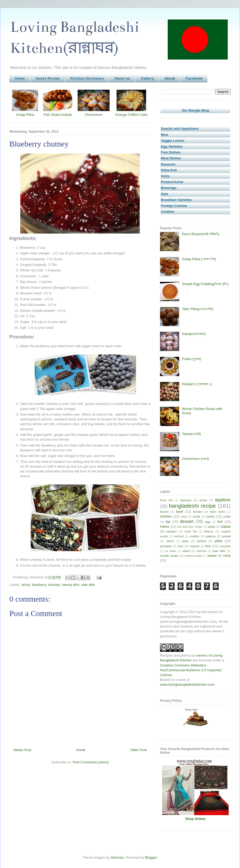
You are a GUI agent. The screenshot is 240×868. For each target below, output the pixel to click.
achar (26, 585)
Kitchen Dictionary (87, 78)
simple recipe (169, 556)
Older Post (139, 750)
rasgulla (194, 546)
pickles (202, 541)
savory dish (71, 585)
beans (164, 512)
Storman (117, 857)
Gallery (147, 78)
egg (207, 522)
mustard (179, 536)
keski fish (191, 532)
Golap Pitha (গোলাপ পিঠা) (199, 259)
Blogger (151, 857)
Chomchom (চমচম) (195, 459)
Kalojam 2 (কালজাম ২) (197, 384)
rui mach (170, 551)
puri (181, 546)
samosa (201, 551)
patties (170, 541)
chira (184, 517)
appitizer (223, 500)
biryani (198, 512)
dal (168, 522)
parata (226, 536)
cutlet (227, 516)
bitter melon (218, 512)
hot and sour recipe (190, 527)
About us (122, 78)
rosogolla (225, 546)
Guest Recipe (48, 78)
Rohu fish (166, 500)
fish (220, 522)
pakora (211, 536)
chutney (54, 585)
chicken (166, 516)
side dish (88, 585)
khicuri (209, 531)
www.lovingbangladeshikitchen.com (187, 684)
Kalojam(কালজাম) (194, 334)
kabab (226, 526)
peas (185, 541)
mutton (194, 536)
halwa (165, 526)
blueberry (39, 585)
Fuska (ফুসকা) (191, 359)
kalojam (172, 531)
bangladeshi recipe (192, 506)
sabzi (186, 551)
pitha (218, 541)
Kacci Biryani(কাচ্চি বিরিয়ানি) (201, 234)
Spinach (186, 500)
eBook (170, 78)
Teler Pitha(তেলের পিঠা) (197, 309)
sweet (212, 556)
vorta (227, 556)
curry (210, 516)
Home (20, 78)
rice (208, 546)
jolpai (211, 526)
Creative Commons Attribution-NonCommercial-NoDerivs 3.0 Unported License (191, 670)
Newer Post (22, 750)
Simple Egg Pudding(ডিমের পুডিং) (205, 284)
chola (196, 516)
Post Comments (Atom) (91, 762)
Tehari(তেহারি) (191, 434)
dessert (187, 521)
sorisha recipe (193, 556)
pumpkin (166, 546)
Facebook (194, 78)
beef (180, 512)
